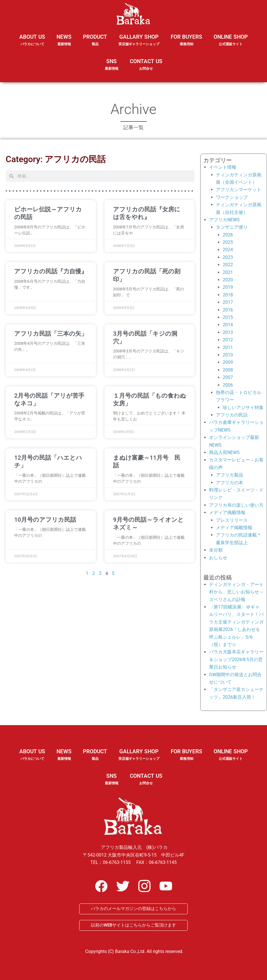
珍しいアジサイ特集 (243, 408)
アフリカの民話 (232, 415)
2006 (228, 385)
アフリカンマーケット (239, 190)
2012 (228, 340)
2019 (228, 287)
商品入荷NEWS (224, 452)
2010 (228, 355)
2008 (228, 370)
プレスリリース (232, 520)
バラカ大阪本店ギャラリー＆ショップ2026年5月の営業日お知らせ (236, 659)
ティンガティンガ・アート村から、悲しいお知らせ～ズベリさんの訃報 (236, 592)
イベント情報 (223, 167)
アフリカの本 (230, 483)
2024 (228, 250)
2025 (228, 242)
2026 (228, 235)
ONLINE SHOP (231, 40)
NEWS (64, 44)
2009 (228, 362)
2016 (228, 310)
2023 (228, 257)
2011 (228, 347)
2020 (228, 280)
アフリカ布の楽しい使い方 (236, 505)
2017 (228, 302)
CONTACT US (146, 65)
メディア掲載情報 (227, 512)
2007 (228, 377)
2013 (228, 332)
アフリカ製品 (230, 475)
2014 (228, 325)
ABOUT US (32, 44)
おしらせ (218, 558)
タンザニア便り (232, 227)
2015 (228, 317)
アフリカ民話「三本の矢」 (51, 334)
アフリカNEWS (224, 220)
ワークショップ (232, 197)
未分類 (216, 550)
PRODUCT (95, 44)
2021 (228, 272)
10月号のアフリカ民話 (45, 520)
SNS (112, 68)
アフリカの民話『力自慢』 (51, 271)
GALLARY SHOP (139, 44)
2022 (228, 265)
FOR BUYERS (186, 40)
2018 (228, 295)
